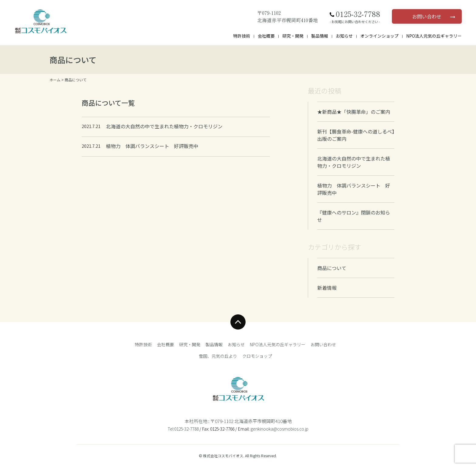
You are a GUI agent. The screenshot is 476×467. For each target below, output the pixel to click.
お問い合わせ (427, 16)
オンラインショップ (379, 36)
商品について (332, 268)
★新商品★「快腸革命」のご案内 (354, 112)
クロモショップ (257, 356)
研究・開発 (293, 36)
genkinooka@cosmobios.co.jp (279, 429)
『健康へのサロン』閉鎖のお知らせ (354, 216)
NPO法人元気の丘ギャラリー (434, 36)
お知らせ (344, 36)
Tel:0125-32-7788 (183, 429)
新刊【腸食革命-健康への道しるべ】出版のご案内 (356, 135)
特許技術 (242, 36)
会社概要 (266, 36)
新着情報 (327, 288)
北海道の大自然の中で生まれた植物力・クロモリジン (354, 162)
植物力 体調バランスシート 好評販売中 (354, 189)
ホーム (55, 80)
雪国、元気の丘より (218, 356)
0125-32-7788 (358, 14)
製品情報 (320, 36)
